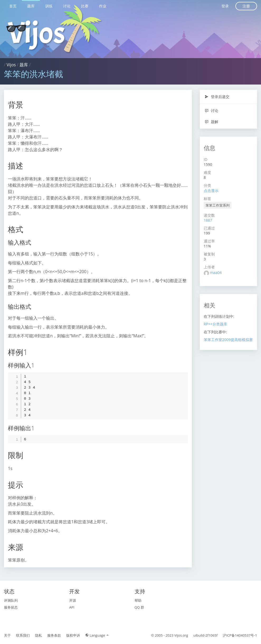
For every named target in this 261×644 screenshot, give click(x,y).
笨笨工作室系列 (218, 205)
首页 (13, 6)
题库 (31, 6)
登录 (225, 6)
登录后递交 (217, 97)
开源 (73, 600)
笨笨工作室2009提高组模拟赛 (228, 340)
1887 (208, 220)
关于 (7, 635)
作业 (103, 6)
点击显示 (211, 191)
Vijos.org (181, 635)
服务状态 (11, 607)
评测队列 (11, 600)
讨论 (67, 6)
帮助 (138, 600)
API (72, 607)
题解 (212, 122)
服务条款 (54, 635)
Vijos (11, 65)
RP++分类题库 (215, 324)
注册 (246, 6)
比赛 (85, 6)
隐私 (39, 635)
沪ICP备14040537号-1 (240, 635)
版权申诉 (73, 635)
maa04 (216, 272)
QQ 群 (139, 607)
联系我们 (23, 635)
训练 (49, 6)
